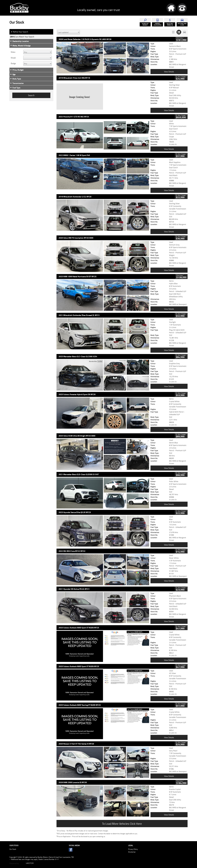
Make (13, 52)
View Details (169, 72)
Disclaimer (132, 852)
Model (13, 58)
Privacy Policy (133, 849)
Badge (13, 63)
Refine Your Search (19, 32)
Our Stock (13, 849)
